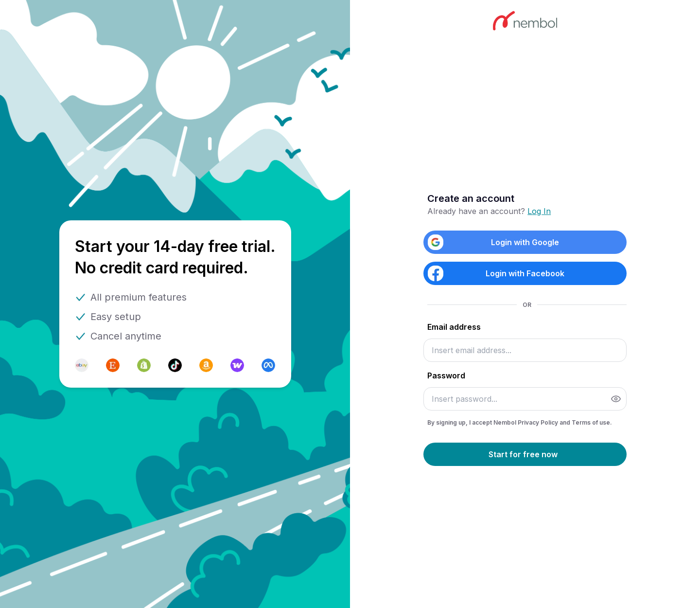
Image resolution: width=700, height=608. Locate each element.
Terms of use (591, 422)
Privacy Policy (539, 422)
